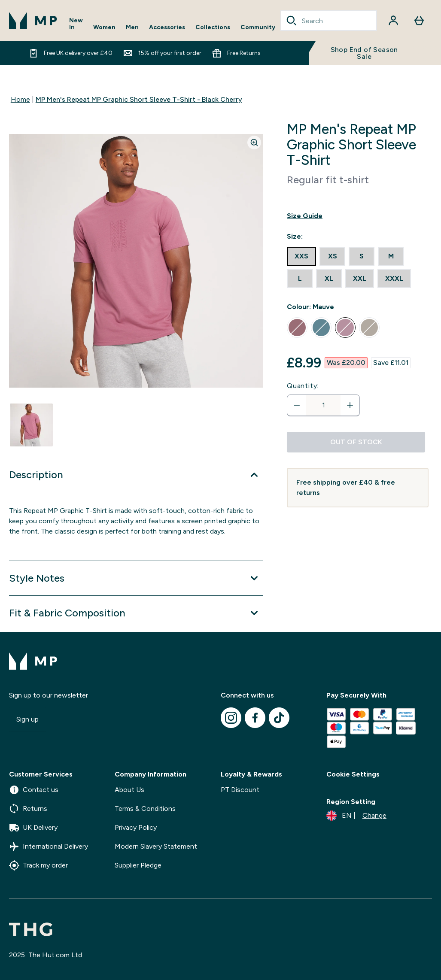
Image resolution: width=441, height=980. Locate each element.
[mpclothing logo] (33, 21)
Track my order (38, 865)
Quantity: (303, 386)
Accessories (167, 27)
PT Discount (240, 790)
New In (76, 24)
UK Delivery (33, 828)
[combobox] (329, 21)
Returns (28, 809)
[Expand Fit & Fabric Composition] (136, 613)
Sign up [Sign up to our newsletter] (27, 719)
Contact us (34, 790)
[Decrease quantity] (297, 405)
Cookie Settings (353, 774)
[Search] (292, 21)
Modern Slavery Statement (156, 846)
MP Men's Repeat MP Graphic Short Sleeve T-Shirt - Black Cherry (139, 99)
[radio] (301, 256)
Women (104, 27)
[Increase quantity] (350, 405)
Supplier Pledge (138, 865)
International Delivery (49, 847)
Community (258, 27)
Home (20, 99)
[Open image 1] (31, 425)
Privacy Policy (136, 827)
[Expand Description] (136, 475)
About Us (129, 790)
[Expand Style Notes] (136, 578)
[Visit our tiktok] (279, 718)
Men (132, 27)
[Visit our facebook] (255, 718)
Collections (213, 27)
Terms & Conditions (145, 809)
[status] (323, 405)
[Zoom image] (254, 143)
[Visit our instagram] (231, 718)
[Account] (393, 21)
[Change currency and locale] (356, 816)
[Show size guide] (358, 216)
